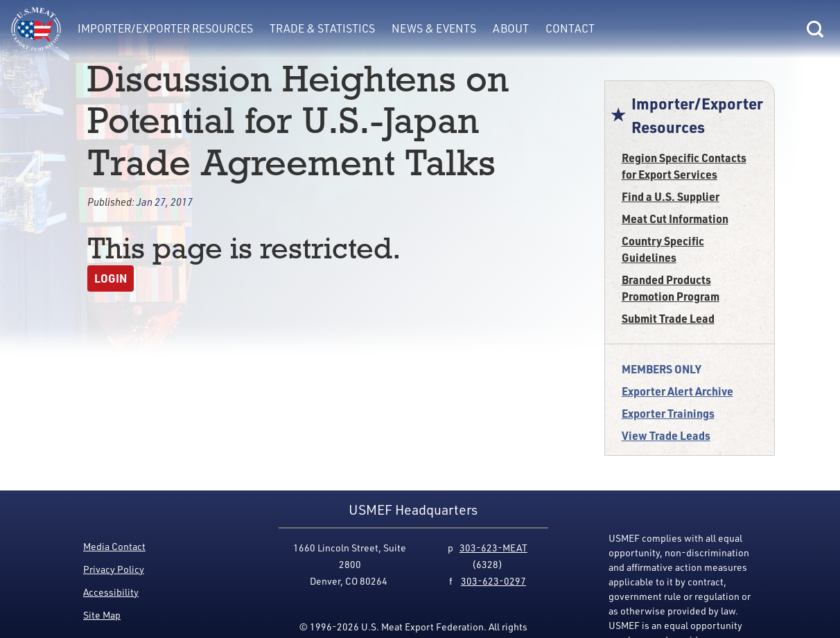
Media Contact (114, 546)
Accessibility (111, 592)
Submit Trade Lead (668, 318)
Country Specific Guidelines (663, 249)
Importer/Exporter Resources (165, 28)
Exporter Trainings (668, 413)
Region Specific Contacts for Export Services (684, 166)
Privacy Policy (114, 569)
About (511, 28)
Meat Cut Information (675, 219)
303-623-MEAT (493, 548)
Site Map (102, 615)
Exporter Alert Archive (677, 391)
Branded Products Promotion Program (671, 288)
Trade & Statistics (322, 28)
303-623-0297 (493, 581)
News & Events (434, 28)
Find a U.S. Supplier (671, 196)
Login (111, 278)
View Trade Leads (666, 435)
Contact (570, 28)
